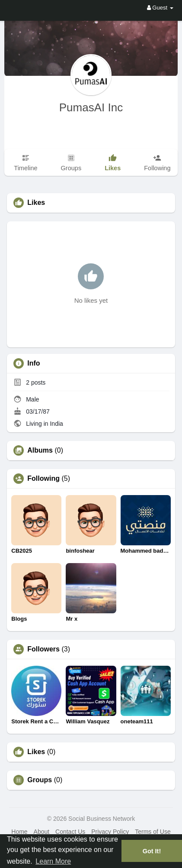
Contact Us (70, 832)
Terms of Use (153, 832)
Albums (40, 450)
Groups (40, 780)
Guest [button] (160, 8)
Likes (36, 752)
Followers (43, 649)
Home (19, 832)
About (42, 832)
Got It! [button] (152, 851)
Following (43, 479)
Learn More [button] (53, 861)
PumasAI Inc (91, 107)
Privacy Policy (110, 832)
